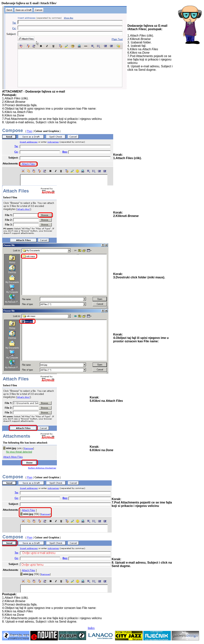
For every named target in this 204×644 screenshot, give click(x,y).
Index (91, 628)
